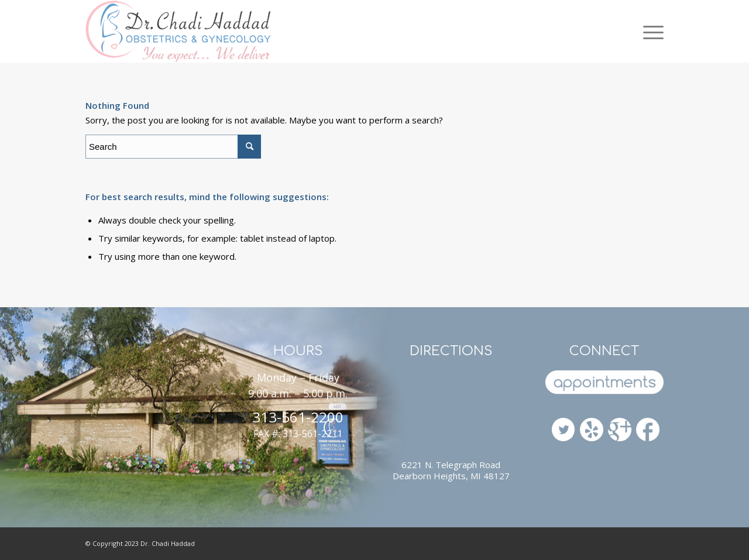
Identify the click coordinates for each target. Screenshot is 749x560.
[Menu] (649, 31)
